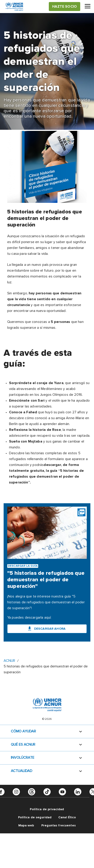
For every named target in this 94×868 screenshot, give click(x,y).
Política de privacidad (47, 809)
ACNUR (9, 661)
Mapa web (26, 825)
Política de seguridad (35, 817)
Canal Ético (67, 817)
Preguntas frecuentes (59, 825)
